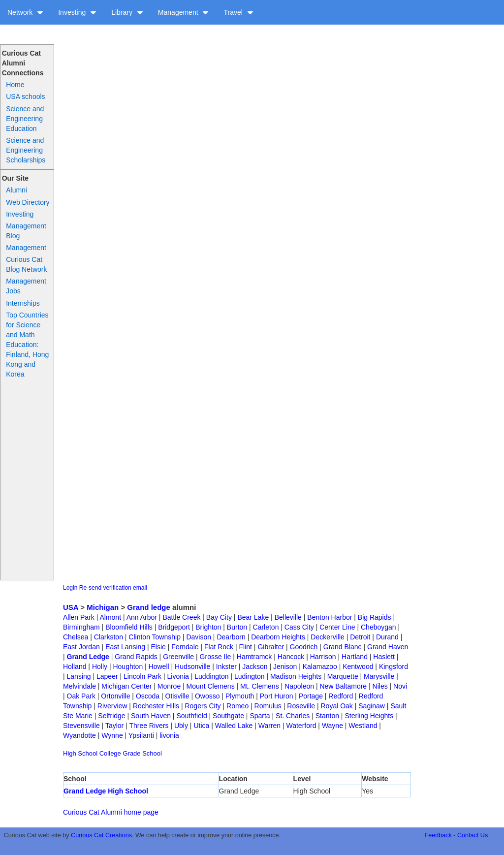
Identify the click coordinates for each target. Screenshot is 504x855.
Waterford (301, 726)
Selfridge (111, 716)
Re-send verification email (113, 588)
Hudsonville (192, 666)
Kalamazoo (320, 666)
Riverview (112, 706)
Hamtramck (254, 657)
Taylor (114, 726)
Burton (237, 627)
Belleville (288, 617)
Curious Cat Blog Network (26, 264)
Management (184, 12)
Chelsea (76, 637)
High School (80, 753)
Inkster (226, 666)
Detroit (360, 637)
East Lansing (125, 647)
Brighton (208, 627)
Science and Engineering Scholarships (26, 150)
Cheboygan (378, 627)
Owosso (207, 696)
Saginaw (372, 706)
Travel (238, 12)
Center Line (337, 627)
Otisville (177, 696)
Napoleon (299, 686)
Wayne (332, 726)
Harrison (323, 657)
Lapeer (107, 676)
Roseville (301, 706)
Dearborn (231, 637)
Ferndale (185, 647)
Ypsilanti (141, 735)
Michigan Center (126, 686)
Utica (201, 726)
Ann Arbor (142, 617)
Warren (269, 726)
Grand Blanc (343, 647)
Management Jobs (26, 286)
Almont (110, 617)
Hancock (291, 657)
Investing (77, 12)
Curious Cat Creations (101, 835)
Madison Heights (296, 676)
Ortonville (115, 696)
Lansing (79, 676)
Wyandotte (79, 735)
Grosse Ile (216, 657)
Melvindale (79, 686)
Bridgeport (174, 627)
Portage (311, 696)
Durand (387, 637)
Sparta (260, 716)
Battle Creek (181, 617)
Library (127, 12)
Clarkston (109, 637)
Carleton (266, 627)
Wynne (112, 735)
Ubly (181, 726)
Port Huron (277, 696)
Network (25, 12)
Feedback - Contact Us (456, 835)
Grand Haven (388, 647)
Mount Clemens (211, 686)
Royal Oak (337, 706)
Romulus (268, 706)
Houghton (128, 666)
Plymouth (240, 696)
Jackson (255, 666)
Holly (100, 666)
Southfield (191, 716)
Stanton (327, 716)
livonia (169, 735)
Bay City (219, 617)
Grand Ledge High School (106, 791)
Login (70, 588)
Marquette (343, 676)
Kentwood (358, 666)
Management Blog (26, 231)
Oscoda (148, 696)
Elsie (158, 647)
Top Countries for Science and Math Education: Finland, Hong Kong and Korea (27, 345)
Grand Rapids (136, 657)
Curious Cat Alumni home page (111, 812)
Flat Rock (219, 647)
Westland (363, 726)
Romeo (237, 706)
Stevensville (81, 726)
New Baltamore (343, 686)
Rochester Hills (156, 706)
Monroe (169, 686)
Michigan (103, 607)
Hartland (355, 657)
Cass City (299, 627)
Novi (400, 686)
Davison (199, 637)
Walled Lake (234, 726)
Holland (75, 666)
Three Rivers (149, 726)
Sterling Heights (369, 716)
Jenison (285, 666)
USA (71, 607)
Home (15, 85)
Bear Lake (253, 617)
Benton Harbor (330, 617)
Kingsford (394, 666)
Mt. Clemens (260, 686)
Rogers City (203, 706)
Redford (341, 696)
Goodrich (304, 647)
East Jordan (81, 647)
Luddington (211, 676)
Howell (159, 666)
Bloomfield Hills (129, 627)
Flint (246, 647)
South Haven (151, 716)
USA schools (25, 96)
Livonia (178, 676)
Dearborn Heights (278, 637)
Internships (23, 303)
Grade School (142, 753)
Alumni (16, 190)
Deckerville (327, 637)
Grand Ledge (88, 657)
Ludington (250, 676)
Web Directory (28, 202)
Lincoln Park (142, 676)
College (110, 753)
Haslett (384, 657)
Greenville (178, 657)
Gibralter (271, 647)
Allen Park (79, 617)
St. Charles (293, 716)
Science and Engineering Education (25, 119)
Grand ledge (149, 607)
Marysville (379, 676)
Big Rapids (375, 617)
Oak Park (81, 696)
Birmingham (81, 627)
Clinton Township (155, 637)
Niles (380, 686)
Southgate (228, 716)
